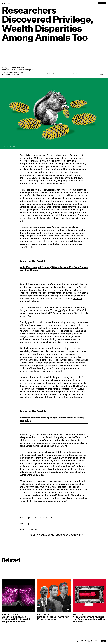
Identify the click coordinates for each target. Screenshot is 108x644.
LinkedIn (41, 518)
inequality (51, 524)
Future (57, 3)
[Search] (100, 3)
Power (37, 3)
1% (60, 310)
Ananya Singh (51, 75)
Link (51, 518)
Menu (104, 3)
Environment (40, 524)
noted (67, 357)
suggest (31, 363)
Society (68, 3)
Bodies (47, 3)
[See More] (57, 524)
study (51, 155)
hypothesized (77, 325)
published (67, 163)
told (70, 386)
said (42, 192)
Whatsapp (33, 518)
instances (78, 298)
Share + (102, 75)
